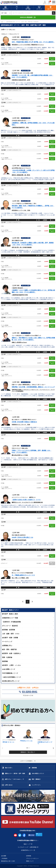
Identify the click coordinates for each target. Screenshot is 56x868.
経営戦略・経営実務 (9, 630)
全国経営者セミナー (27, 850)
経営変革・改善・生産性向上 (11, 653)
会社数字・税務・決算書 (10, 638)
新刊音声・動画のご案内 (10, 614)
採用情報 (29, 856)
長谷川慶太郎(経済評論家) (19, 540)
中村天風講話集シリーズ (10, 673)
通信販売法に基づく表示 (8, 861)
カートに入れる (52, 59)
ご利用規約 (4, 858)
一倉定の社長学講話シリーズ (11, 677)
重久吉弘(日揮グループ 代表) (20, 455)
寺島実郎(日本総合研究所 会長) (21, 80)
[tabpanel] (11, 736)
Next (53, 748)
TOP (2, 22)
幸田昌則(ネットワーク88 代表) (21, 210)
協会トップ (27, 844)
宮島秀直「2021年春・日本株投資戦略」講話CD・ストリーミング (33, 387)
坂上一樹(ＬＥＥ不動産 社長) (20, 578)
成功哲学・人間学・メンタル (11, 665)
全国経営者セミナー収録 (10, 618)
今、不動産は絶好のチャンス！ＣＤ (23, 575)
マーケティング (7, 642)
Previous (2, 748)
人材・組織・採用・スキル (11, 634)
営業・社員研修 (7, 657)
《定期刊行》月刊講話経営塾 (11, 622)
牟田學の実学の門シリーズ (11, 681)
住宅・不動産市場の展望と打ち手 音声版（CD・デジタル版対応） (33, 42)
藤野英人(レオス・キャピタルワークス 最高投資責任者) (27, 502)
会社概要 (4, 856)
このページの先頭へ (28, 761)
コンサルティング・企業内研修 (27, 847)
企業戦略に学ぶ (7, 645)
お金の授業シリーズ (9, 669)
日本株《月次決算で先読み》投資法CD (24, 422)
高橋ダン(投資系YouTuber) (19, 342)
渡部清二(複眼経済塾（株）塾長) (21, 175)
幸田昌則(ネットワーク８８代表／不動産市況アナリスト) (28, 45)
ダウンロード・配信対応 (10, 626)
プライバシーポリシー (32, 858)
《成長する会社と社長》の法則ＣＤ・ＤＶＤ (26, 500)
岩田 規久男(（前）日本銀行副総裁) (22, 247)
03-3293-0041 (28, 692)
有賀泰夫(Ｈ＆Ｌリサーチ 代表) (21, 425)
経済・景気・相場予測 (9, 649)
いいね (31, 835)
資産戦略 (5, 661)
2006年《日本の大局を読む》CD (22, 537)
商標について (30, 861)
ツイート (39, 835)
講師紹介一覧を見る (28, 752)
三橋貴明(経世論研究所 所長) (20, 128)
